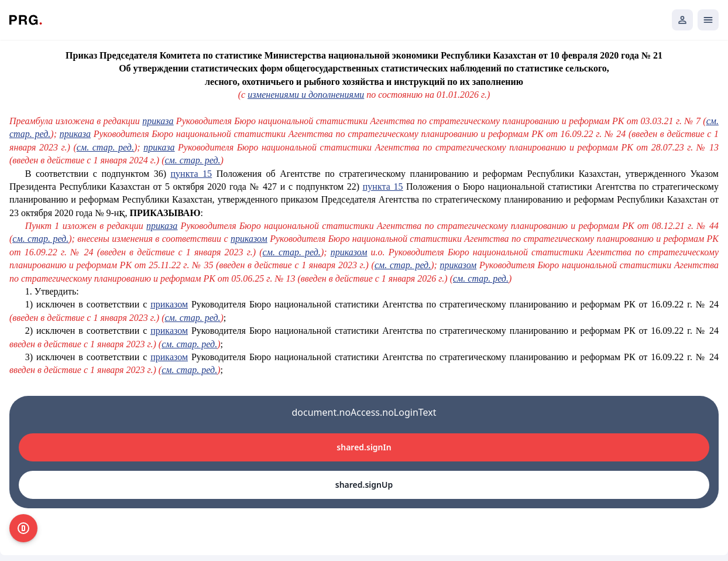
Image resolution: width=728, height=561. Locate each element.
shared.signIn (364, 447)
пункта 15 (192, 174)
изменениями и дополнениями (306, 95)
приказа (158, 121)
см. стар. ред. (105, 147)
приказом (249, 239)
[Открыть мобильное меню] (708, 20)
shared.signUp (364, 485)
